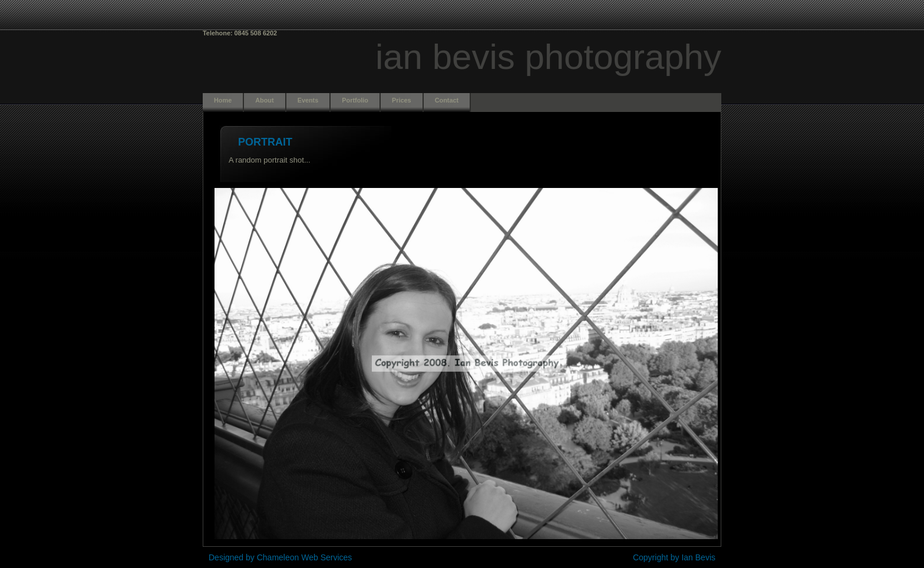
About (264, 100)
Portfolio (355, 100)
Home (223, 100)
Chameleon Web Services (305, 557)
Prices (402, 100)
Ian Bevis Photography (548, 57)
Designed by (233, 557)
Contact (447, 100)
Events (308, 100)
